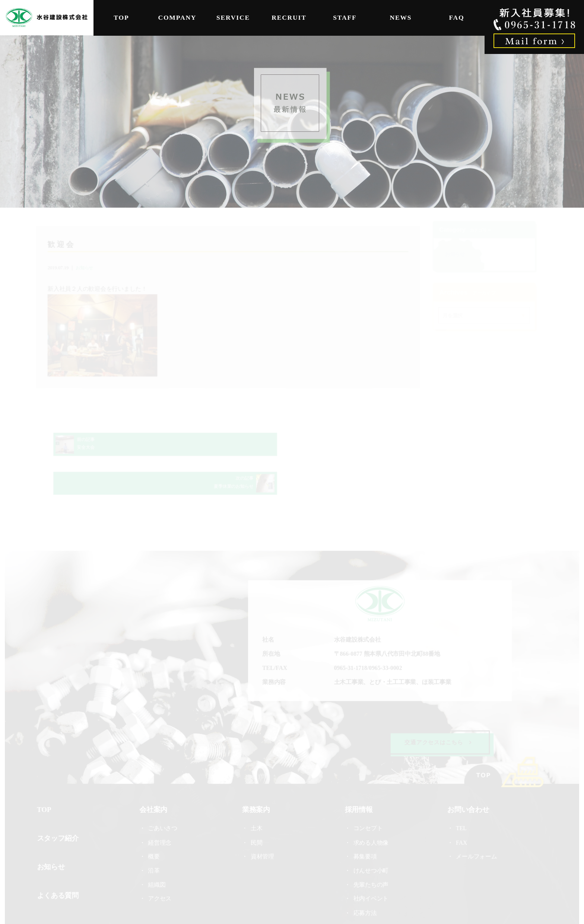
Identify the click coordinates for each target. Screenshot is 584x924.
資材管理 (263, 823)
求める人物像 (370, 808)
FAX (460, 808)
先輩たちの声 (370, 851)
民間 (257, 808)
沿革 (155, 836)
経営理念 (161, 808)
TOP (121, 17)
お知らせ (87, 269)
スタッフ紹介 (59, 804)
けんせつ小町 (370, 836)
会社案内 (155, 776)
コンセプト (367, 795)
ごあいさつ (164, 795)
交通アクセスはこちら (437, 709)
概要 (155, 823)
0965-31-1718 (350, 635)
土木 (257, 795)
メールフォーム (475, 823)
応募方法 (364, 878)
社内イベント (370, 864)
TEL (463, 795)
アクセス (161, 864)
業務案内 (256, 776)
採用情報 (358, 776)
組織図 (158, 851)
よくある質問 (59, 861)
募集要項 (364, 823)
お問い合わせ (467, 776)
